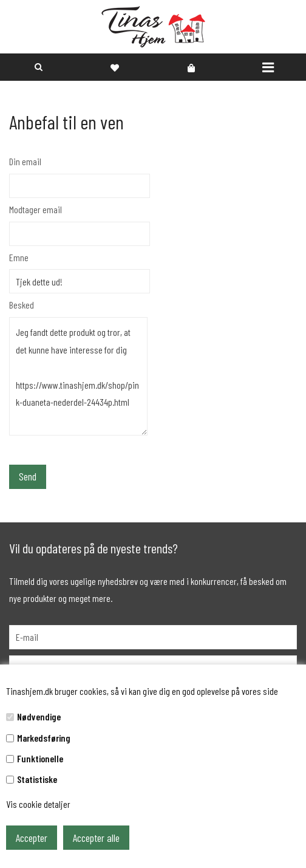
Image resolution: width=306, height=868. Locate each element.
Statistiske (37, 779)
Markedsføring (44, 738)
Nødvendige (39, 716)
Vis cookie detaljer (38, 804)
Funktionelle (40, 758)
